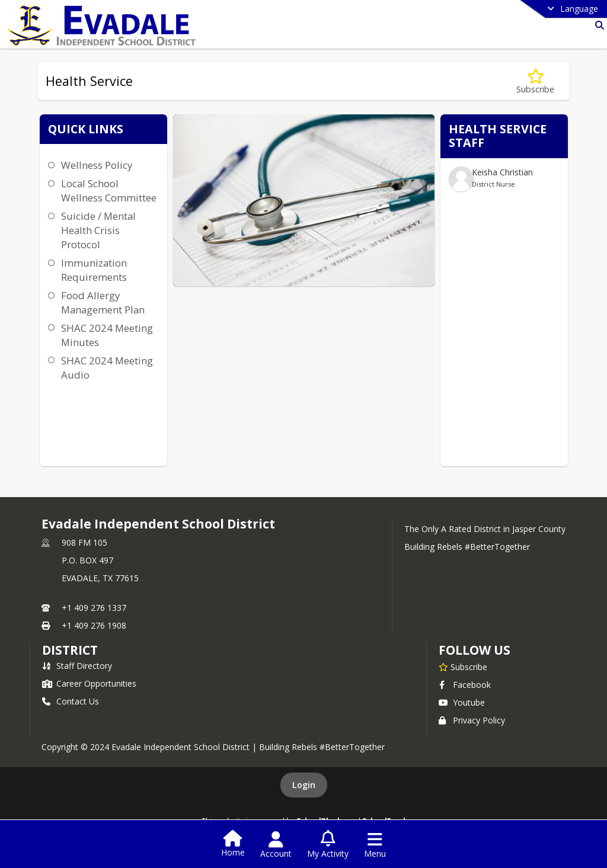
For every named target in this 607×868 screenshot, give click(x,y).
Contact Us (71, 701)
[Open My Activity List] (328, 845)
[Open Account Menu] (276, 845)
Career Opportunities (89, 683)
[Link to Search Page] (597, 25)
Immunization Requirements (94, 270)
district (70, 650)
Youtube (462, 702)
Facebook (465, 685)
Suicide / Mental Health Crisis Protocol (98, 230)
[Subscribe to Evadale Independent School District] (463, 667)
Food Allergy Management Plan (103, 302)
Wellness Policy (97, 165)
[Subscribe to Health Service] (535, 81)
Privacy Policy (472, 720)
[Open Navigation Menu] (375, 845)
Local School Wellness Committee (109, 190)
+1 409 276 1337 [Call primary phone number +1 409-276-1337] (94, 608)
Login (304, 785)
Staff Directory (77, 666)
